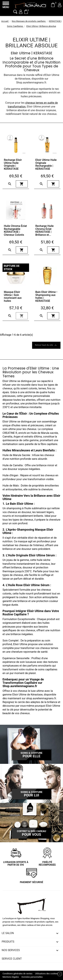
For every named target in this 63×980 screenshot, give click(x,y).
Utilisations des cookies (46, 974)
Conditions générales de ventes (17, 974)
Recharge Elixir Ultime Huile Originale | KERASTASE (13, 164)
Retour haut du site (46, 345)
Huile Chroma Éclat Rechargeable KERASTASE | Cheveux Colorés (15, 230)
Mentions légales (11, 977)
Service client (12, 959)
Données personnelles (32, 977)
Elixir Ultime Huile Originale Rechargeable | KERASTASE (46, 164)
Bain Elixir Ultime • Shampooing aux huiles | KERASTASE (46, 296)
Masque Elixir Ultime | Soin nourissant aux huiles (13, 296)
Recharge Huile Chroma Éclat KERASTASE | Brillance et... (45, 230)
